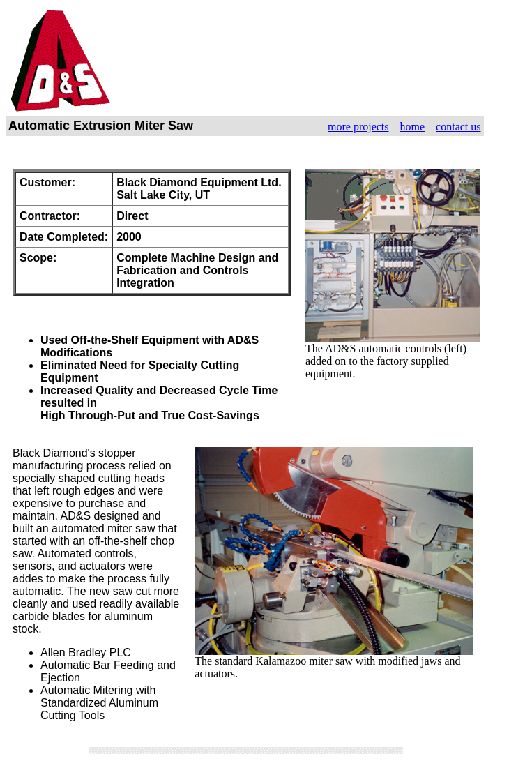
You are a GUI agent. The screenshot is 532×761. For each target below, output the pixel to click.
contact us (458, 127)
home (413, 127)
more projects (358, 127)
